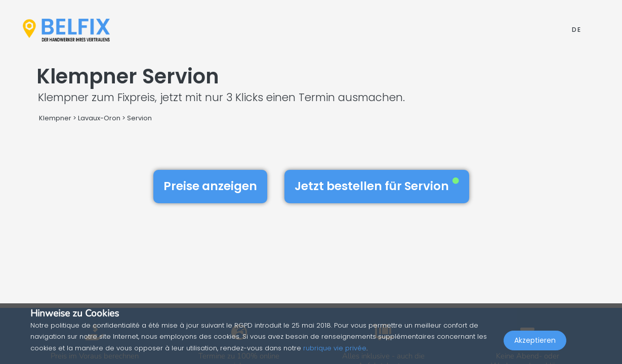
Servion (139, 118)
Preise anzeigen (210, 186)
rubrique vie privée (335, 348)
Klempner (55, 118)
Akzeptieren (535, 342)
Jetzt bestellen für (377, 186)
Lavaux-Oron (99, 118)
